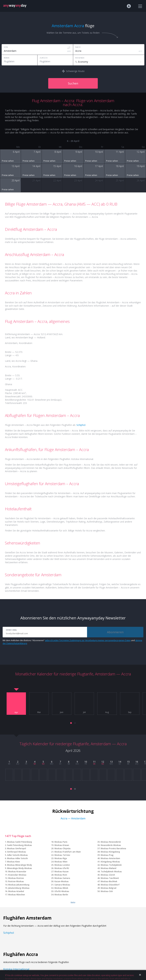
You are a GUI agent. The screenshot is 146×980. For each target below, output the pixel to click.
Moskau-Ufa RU (62, 868)
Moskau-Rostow (16, 878)
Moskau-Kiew (13, 862)
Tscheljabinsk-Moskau (111, 872)
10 (86, 762)
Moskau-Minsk (61, 888)
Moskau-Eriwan (62, 845)
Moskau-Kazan (62, 872)
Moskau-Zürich (108, 875)
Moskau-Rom (61, 875)
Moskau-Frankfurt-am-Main (68, 852)
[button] (71, 723)
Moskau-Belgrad (109, 888)
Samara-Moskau (62, 885)
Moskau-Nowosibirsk (111, 842)
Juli (84, 712)
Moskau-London (62, 865)
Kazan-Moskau (62, 881)
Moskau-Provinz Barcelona (113, 848)
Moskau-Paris (61, 842)
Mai (39, 712)
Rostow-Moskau (16, 881)
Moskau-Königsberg (110, 852)
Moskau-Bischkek (109, 881)
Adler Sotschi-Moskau (17, 855)
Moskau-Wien (61, 862)
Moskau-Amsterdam (110, 858)
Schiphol (81, 425)
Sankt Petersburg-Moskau (19, 845)
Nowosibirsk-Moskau (111, 845)
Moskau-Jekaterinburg (19, 885)
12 (103, 762)
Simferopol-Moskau (17, 852)
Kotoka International (16, 969)
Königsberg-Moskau (110, 862)
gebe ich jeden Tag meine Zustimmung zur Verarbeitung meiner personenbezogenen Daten (88, 640)
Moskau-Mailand (109, 868)
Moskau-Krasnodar (17, 872)
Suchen (73, 83)
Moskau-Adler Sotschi (17, 858)
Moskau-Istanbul (16, 891)
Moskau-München (17, 895)
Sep (130, 712)
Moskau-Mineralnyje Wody (19, 865)
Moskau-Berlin (61, 895)
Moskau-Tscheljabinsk (111, 865)
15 (128, 762)
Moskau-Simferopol (17, 848)
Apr (16, 712)
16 (137, 762)
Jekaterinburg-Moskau (19, 888)
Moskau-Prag (107, 855)
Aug (107, 712)
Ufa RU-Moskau (62, 891)
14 (120, 762)
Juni (62, 712)
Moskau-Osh (107, 891)
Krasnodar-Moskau (17, 875)
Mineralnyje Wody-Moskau (19, 868)
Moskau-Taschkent (110, 878)
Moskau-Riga (61, 858)
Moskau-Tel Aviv (62, 855)
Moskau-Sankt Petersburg (19, 842)
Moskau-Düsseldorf (110, 885)
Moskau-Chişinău (63, 848)
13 (111, 762)
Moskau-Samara (62, 878)
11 (94, 762)
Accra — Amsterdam (73, 818)
